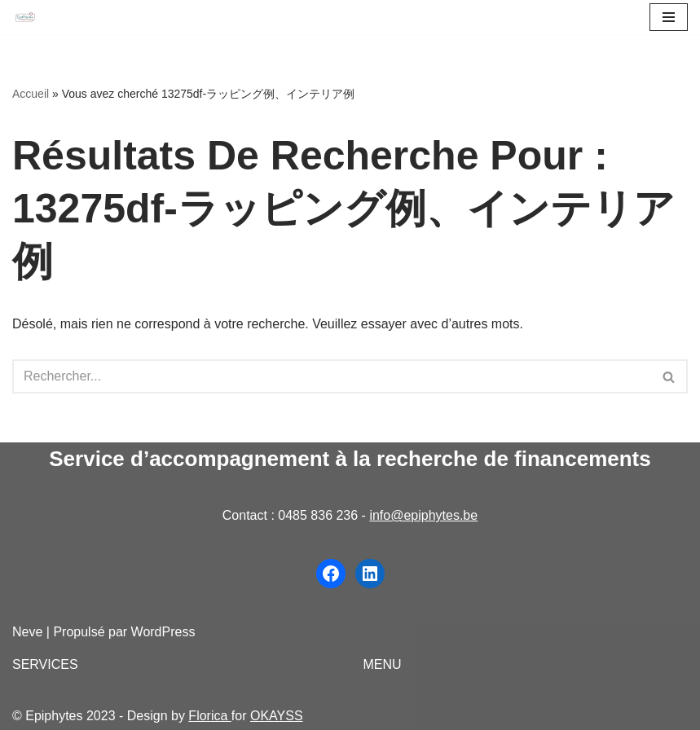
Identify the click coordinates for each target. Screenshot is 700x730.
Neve (27, 632)
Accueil (31, 94)
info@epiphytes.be (423, 515)
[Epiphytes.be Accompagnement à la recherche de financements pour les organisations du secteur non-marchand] (25, 18)
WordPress (163, 632)
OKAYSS (277, 716)
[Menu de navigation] (669, 17)
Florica (209, 716)
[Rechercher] (332, 376)
